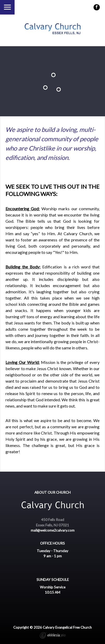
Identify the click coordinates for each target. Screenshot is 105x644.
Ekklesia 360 (53, 636)
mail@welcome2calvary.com (53, 530)
